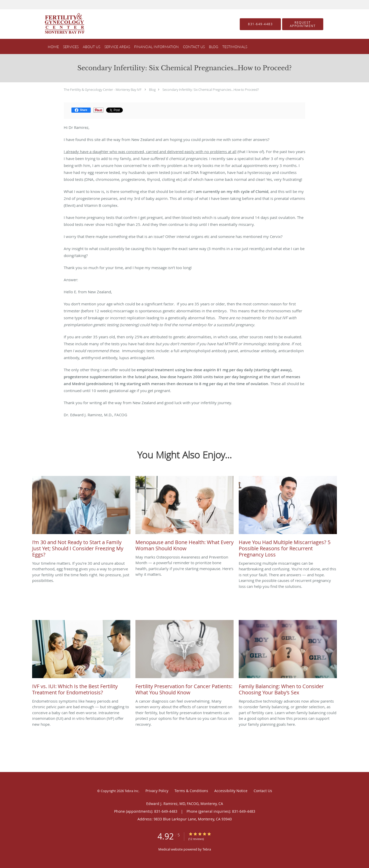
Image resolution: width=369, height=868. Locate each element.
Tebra (207, 849)
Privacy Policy (157, 791)
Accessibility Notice (231, 791)
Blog (152, 90)
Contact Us (263, 791)
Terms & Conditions (191, 791)
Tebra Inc (132, 791)
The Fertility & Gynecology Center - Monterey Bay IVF (103, 90)
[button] (303, 24)
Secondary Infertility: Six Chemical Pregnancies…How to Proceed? (211, 90)
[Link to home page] (57, 24)
